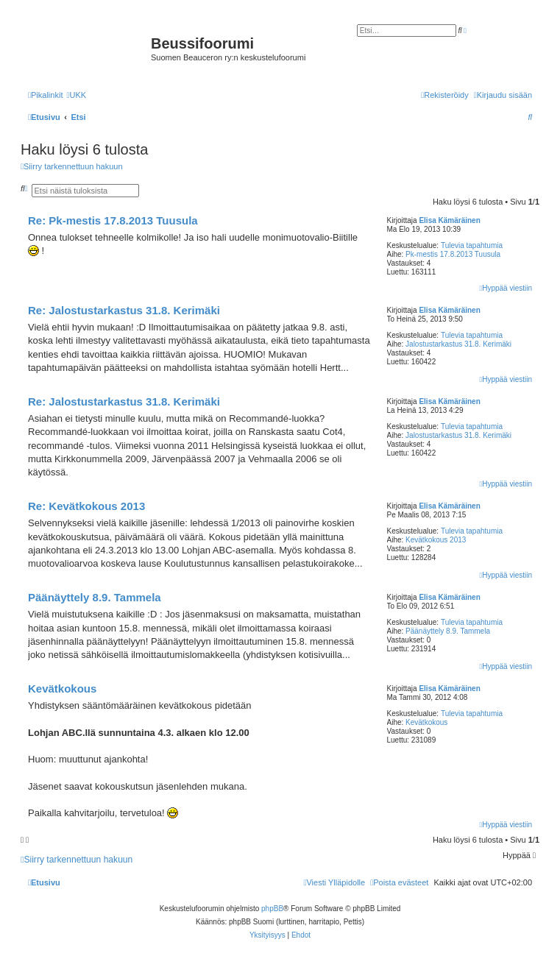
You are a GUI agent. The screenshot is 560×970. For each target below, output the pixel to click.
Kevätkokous (426, 722)
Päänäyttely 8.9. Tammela (448, 631)
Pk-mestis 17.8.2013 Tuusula (453, 254)
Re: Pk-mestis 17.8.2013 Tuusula (113, 220)
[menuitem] (76, 95)
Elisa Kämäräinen (449, 220)
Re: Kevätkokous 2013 (86, 506)
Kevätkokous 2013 (436, 540)
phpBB (272, 909)
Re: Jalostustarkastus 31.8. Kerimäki (124, 310)
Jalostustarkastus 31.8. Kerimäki (458, 344)
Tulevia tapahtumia (472, 245)
